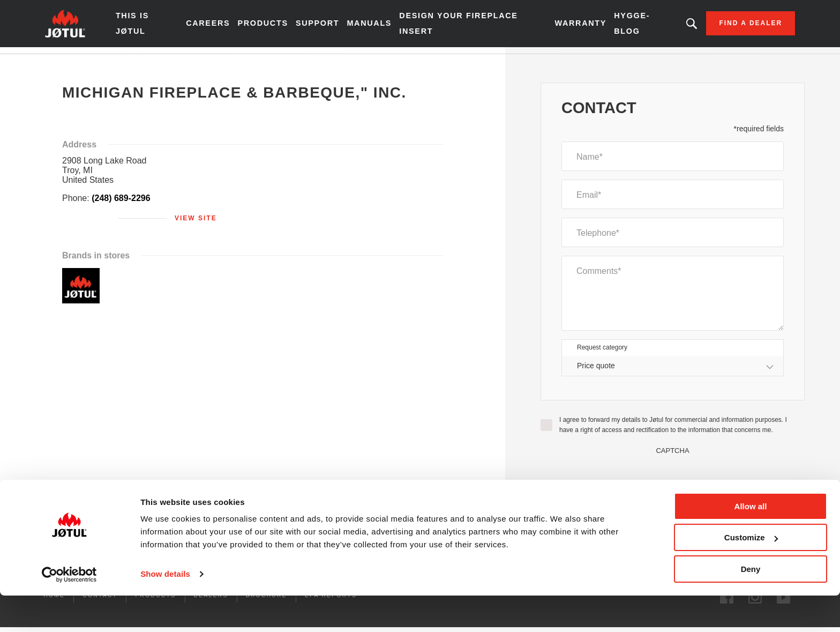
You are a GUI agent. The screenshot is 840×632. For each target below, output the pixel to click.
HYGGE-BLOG (615, 27)
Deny (751, 605)
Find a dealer (726, 27)
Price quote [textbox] (596, 372)
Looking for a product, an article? (666, 27)
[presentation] (673, 482)
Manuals (381, 27)
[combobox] (673, 372)
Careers (224, 27)
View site (196, 225)
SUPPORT (331, 27)
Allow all (751, 543)
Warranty (565, 27)
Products (277, 27)
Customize (751, 574)
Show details (165, 610)
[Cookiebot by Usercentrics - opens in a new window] (69, 611)
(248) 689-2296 (121, 205)
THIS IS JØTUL (158, 27)
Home (79, 64)
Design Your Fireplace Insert (464, 27)
